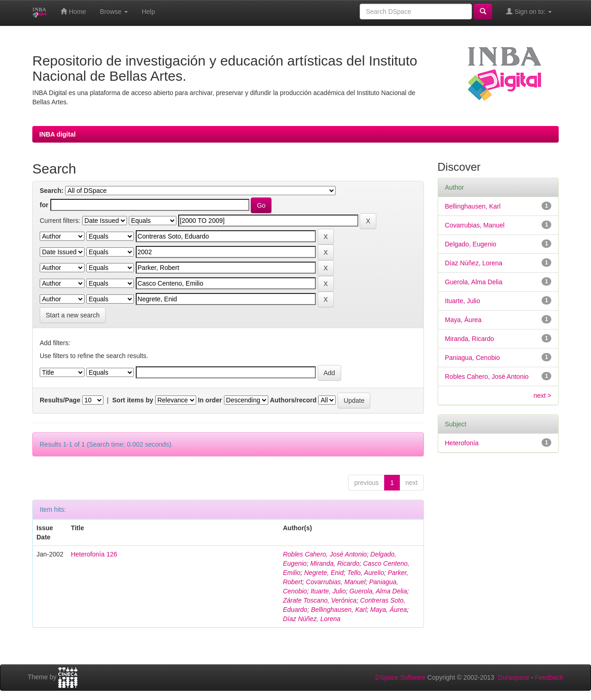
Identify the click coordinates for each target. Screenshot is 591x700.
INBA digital (57, 134)
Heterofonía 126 (94, 554)
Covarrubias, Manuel (336, 582)
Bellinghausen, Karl (339, 610)
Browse (114, 12)
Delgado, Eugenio (471, 244)
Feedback (549, 677)
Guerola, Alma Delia (378, 591)
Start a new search (73, 315)
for (44, 205)
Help (148, 12)
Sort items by (133, 400)
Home (73, 11)
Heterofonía (462, 443)
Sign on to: (529, 11)
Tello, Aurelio (366, 573)
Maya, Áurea (389, 610)
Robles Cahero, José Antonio (325, 554)
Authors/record (293, 400)
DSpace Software (401, 677)
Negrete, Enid (324, 573)
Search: (51, 191)
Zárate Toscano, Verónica (320, 600)
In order (210, 400)
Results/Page (60, 400)
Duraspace (513, 677)
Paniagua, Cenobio (473, 358)
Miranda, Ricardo (335, 563)
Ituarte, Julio (328, 591)
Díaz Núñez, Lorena (312, 619)
